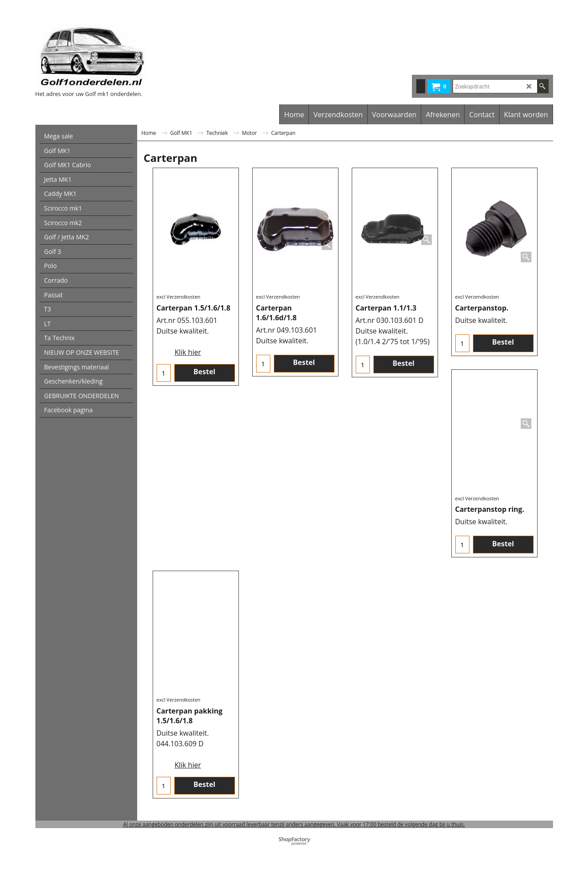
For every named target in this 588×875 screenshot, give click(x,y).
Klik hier (188, 352)
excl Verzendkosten (179, 297)
